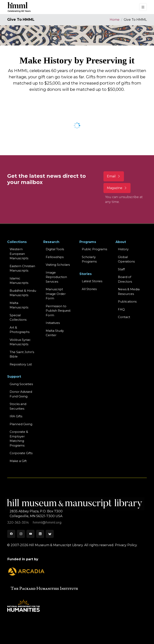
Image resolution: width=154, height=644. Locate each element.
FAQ (121, 309)
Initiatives (53, 323)
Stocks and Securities (18, 406)
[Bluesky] (50, 534)
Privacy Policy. (126, 545)
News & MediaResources (129, 292)
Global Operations (126, 259)
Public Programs (94, 249)
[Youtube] (30, 534)
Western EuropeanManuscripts (19, 254)
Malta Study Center (55, 333)
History (123, 249)
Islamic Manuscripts (19, 281)
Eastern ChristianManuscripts (22, 268)
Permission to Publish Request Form (58, 311)
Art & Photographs (20, 330)
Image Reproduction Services (56, 277)
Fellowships (55, 257)
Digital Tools (55, 249)
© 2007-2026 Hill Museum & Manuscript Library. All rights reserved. (61, 545)
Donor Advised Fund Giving (21, 394)
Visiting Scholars (58, 265)
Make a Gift (18, 461)
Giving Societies (21, 384)
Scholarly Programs (89, 259)
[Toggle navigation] (143, 7)
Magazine (117, 188)
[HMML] (19, 7)
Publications (127, 301)
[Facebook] (11, 534)
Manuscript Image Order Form (56, 294)
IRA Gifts (16, 416)
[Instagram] (21, 534)
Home (115, 20)
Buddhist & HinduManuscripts (23, 293)
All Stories (89, 289)
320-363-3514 (18, 523)
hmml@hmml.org (47, 523)
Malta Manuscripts (19, 305)
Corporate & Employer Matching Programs (19, 439)
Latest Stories (92, 281)
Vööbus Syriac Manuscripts (20, 342)
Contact (124, 317)
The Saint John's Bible (22, 354)
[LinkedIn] (40, 534)
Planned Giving (21, 424)
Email (114, 176)
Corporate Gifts (21, 453)
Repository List (21, 364)
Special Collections (18, 317)
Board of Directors (125, 279)
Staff (121, 269)
